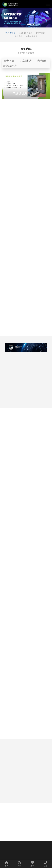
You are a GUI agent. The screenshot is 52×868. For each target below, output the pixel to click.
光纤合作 (19, 36)
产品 (20, 864)
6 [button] (28, 799)
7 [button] (32, 799)
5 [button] (24, 799)
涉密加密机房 (31, 36)
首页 (7, 864)
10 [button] (45, 799)
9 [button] (41, 799)
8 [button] (36, 799)
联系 (45, 864)
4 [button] (20, 799)
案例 (32, 864)
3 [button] (16, 799)
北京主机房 (40, 33)
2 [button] (29, 25)
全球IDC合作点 (26, 33)
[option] (26, 18)
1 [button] (23, 25)
